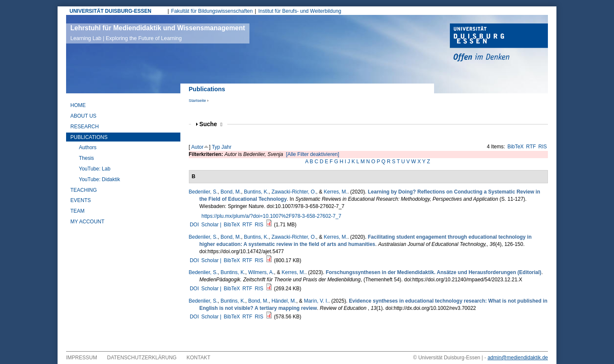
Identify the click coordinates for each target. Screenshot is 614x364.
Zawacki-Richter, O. (294, 192)
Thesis (86, 158)
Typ (216, 147)
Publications (89, 137)
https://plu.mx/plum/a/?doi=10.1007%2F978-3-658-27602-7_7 (272, 216)
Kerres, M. (335, 192)
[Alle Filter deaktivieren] (313, 154)
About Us (83, 116)
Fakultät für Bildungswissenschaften (212, 11)
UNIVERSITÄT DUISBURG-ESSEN (110, 11)
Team (77, 211)
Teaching (84, 190)
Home (78, 105)
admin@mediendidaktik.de (518, 358)
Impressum (82, 358)
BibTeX (516, 147)
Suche (211, 124)
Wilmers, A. (261, 272)
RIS (543, 147)
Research (85, 127)
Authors (88, 147)
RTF (531, 147)
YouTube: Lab (95, 169)
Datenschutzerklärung (142, 358)
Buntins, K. (256, 192)
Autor (198, 147)
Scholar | (212, 225)
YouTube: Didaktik (100, 179)
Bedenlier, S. (203, 192)
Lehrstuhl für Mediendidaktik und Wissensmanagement (158, 33)
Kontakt (199, 358)
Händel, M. (284, 301)
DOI (194, 225)
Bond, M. (231, 192)
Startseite (198, 100)
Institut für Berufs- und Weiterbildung (300, 11)
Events (81, 200)
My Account (87, 222)
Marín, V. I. (316, 301)
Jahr (226, 147)
